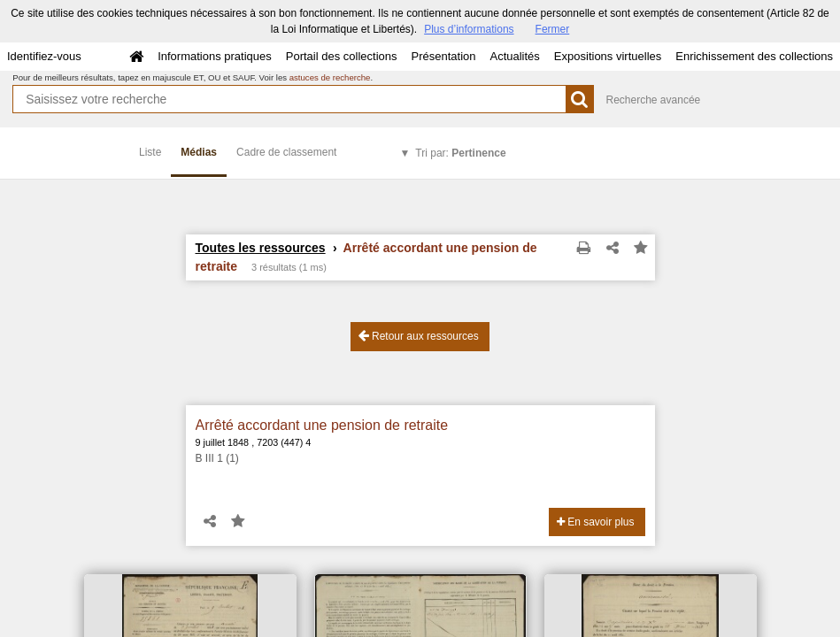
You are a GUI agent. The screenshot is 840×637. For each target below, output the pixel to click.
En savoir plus (596, 522)
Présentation (443, 56)
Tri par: (460, 153)
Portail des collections (342, 56)
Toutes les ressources (261, 248)
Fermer (553, 29)
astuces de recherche (330, 77)
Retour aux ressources (419, 336)
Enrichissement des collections (754, 56)
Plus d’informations (469, 29)
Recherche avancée (654, 100)
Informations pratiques (215, 56)
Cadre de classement (286, 152)
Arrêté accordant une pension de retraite (322, 425)
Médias (199, 152)
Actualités (514, 56)
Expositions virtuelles (608, 56)
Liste (150, 152)
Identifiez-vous (44, 56)
